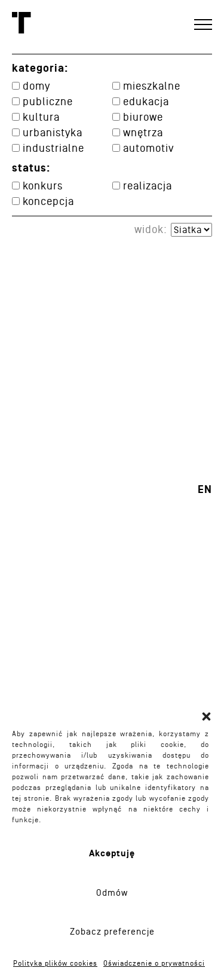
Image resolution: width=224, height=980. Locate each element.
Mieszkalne (152, 86)
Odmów (112, 893)
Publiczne (48, 101)
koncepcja (48, 201)
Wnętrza (143, 132)
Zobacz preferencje (112, 932)
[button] (206, 716)
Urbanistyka (53, 132)
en (205, 490)
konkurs (43, 186)
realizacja (148, 186)
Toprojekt (22, 23)
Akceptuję (112, 854)
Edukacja (146, 101)
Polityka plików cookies (55, 963)
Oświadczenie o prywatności (154, 963)
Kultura (41, 117)
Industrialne (53, 148)
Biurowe (143, 117)
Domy (36, 86)
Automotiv (148, 148)
